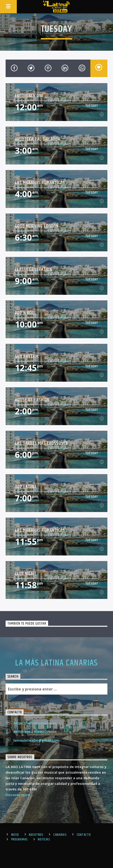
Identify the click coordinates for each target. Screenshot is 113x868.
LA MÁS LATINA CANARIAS (56, 663)
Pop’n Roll (26, 313)
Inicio (15, 835)
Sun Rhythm (27, 356)
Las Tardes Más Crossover (41, 443)
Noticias (44, 840)
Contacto (84, 835)
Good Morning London (37, 226)
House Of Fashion (32, 400)
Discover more (20, 795)
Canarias (60, 835)
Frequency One (29, 96)
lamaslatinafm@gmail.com (36, 740)
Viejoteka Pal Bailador (38, 139)
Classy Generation (34, 269)
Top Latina (26, 487)
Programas (19, 840)
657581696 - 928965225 (32, 732)
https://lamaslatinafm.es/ (36, 723)
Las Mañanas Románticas (40, 183)
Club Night (25, 574)
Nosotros (36, 835)
